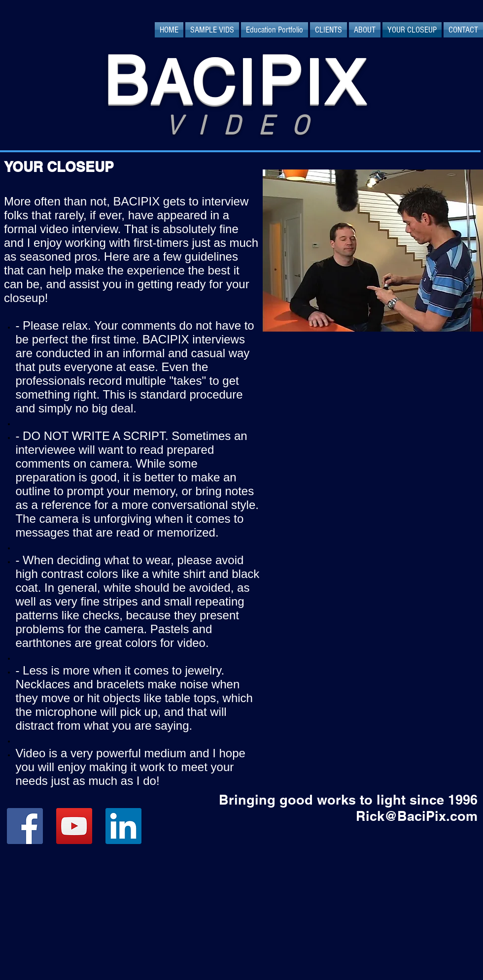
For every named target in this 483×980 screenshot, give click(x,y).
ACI (204, 83)
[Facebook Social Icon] (25, 826)
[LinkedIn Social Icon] (123, 826)
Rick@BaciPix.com (417, 816)
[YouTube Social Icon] (74, 826)
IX (336, 83)
